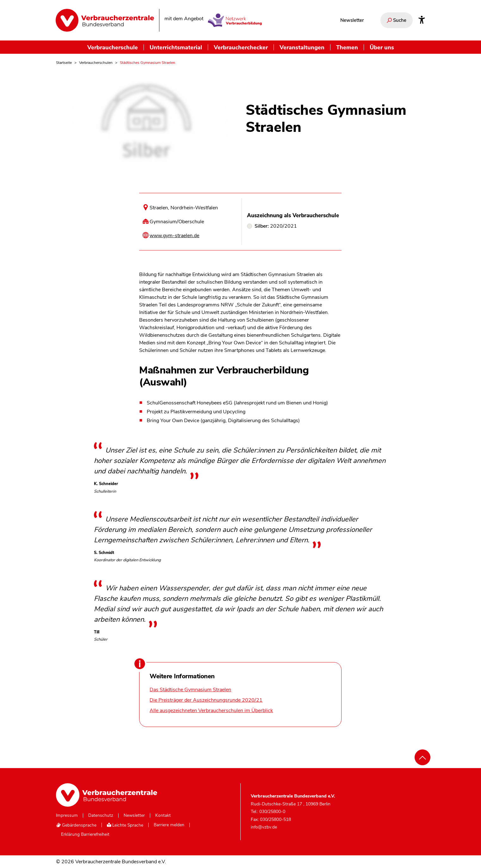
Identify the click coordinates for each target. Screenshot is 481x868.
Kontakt (163, 816)
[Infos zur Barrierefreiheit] (422, 20)
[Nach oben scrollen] (422, 757)
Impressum (67, 816)
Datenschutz (101, 816)
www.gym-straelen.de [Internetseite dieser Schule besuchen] (174, 236)
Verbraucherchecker (241, 47)
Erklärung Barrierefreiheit (85, 834)
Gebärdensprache (76, 825)
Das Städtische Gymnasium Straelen (190, 690)
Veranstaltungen (302, 47)
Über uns (382, 47)
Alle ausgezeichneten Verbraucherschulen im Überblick (211, 711)
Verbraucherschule (113, 47)
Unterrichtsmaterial (176, 47)
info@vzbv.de (264, 827)
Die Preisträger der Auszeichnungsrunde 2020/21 (206, 700)
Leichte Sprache (125, 825)
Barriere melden (169, 825)
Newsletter (352, 20)
